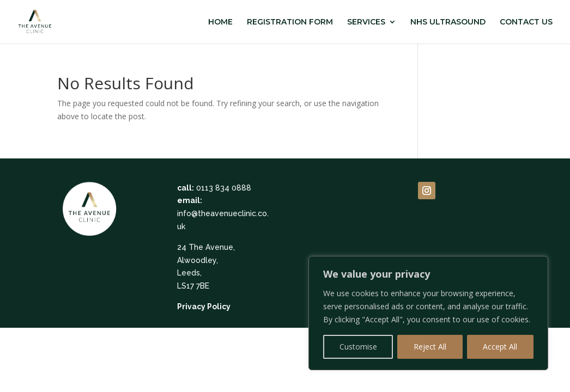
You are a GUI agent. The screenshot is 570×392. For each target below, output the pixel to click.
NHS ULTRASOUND (448, 22)
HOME (220, 22)
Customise (358, 347)
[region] (428, 313)
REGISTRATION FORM (290, 22)
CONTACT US (526, 22)
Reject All (430, 347)
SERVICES (366, 22)
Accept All (500, 347)
